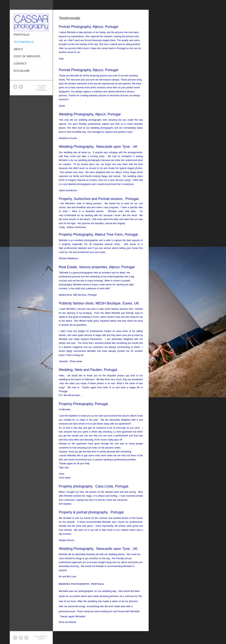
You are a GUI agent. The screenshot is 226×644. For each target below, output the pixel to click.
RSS (15, 87)
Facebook (21, 87)
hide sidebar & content (41, 638)
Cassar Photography (41, 89)
